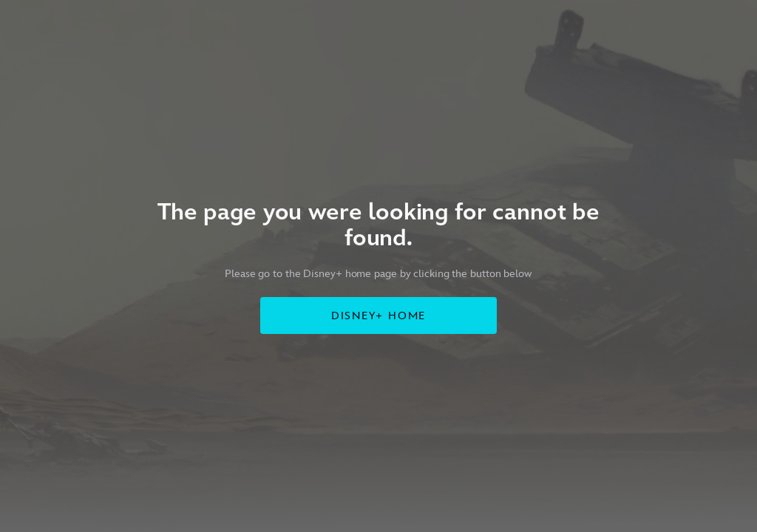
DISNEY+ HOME (379, 316)
